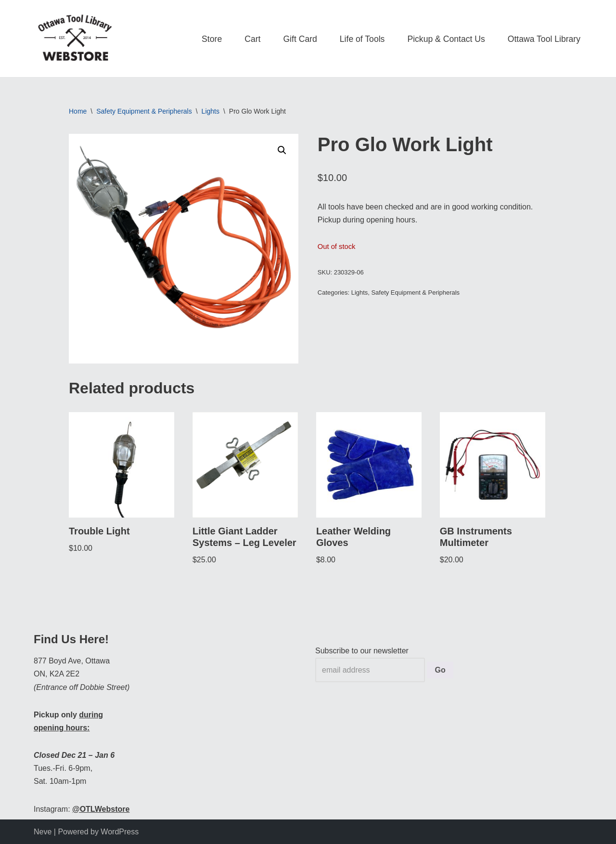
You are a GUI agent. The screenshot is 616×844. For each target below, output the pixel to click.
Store (212, 39)
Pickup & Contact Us (446, 39)
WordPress (120, 832)
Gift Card (300, 39)
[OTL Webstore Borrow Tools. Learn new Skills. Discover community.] (75, 39)
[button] (282, 150)
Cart (252, 39)
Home (78, 111)
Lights (211, 111)
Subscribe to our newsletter (362, 651)
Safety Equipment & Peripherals (144, 111)
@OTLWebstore (101, 809)
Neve (43, 832)
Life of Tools (362, 39)
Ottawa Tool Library (544, 39)
